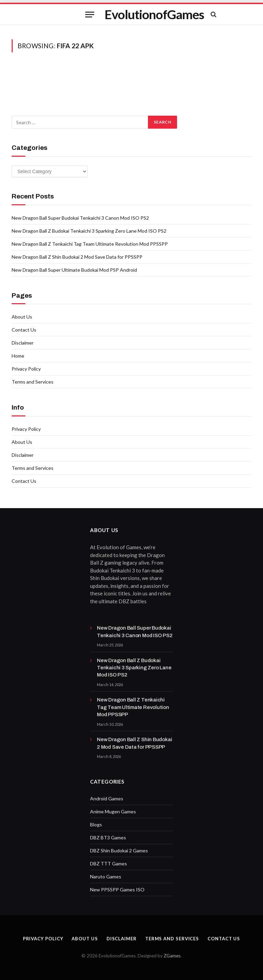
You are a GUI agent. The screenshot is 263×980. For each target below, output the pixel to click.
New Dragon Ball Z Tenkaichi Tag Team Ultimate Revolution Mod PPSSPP (90, 244)
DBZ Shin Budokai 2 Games (119, 850)
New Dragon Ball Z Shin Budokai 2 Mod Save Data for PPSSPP (77, 257)
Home (18, 356)
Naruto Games (106, 876)
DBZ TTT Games (109, 863)
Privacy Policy (26, 369)
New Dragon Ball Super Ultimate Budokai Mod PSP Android (74, 270)
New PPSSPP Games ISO (117, 889)
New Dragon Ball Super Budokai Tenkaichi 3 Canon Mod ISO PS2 (80, 218)
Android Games (107, 798)
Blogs (96, 824)
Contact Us (24, 330)
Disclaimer (23, 343)
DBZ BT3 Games (108, 837)
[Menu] (90, 15)
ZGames (172, 956)
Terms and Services (33, 382)
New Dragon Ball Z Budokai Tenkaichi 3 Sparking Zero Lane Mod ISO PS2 (89, 231)
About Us (22, 317)
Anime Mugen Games (113, 811)
